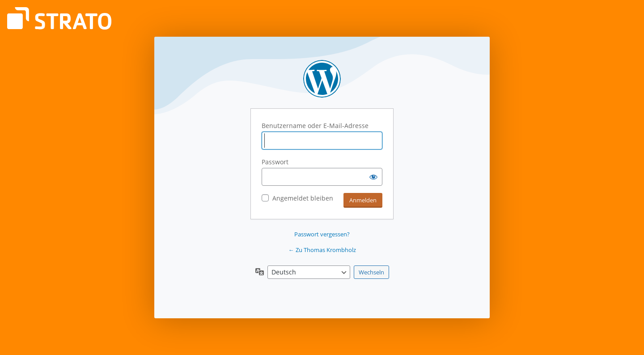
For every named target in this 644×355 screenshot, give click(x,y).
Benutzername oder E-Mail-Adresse (315, 126)
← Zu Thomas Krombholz (322, 250)
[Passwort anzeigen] (373, 177)
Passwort (275, 162)
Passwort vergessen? (322, 234)
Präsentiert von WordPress (322, 79)
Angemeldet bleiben (303, 198)
